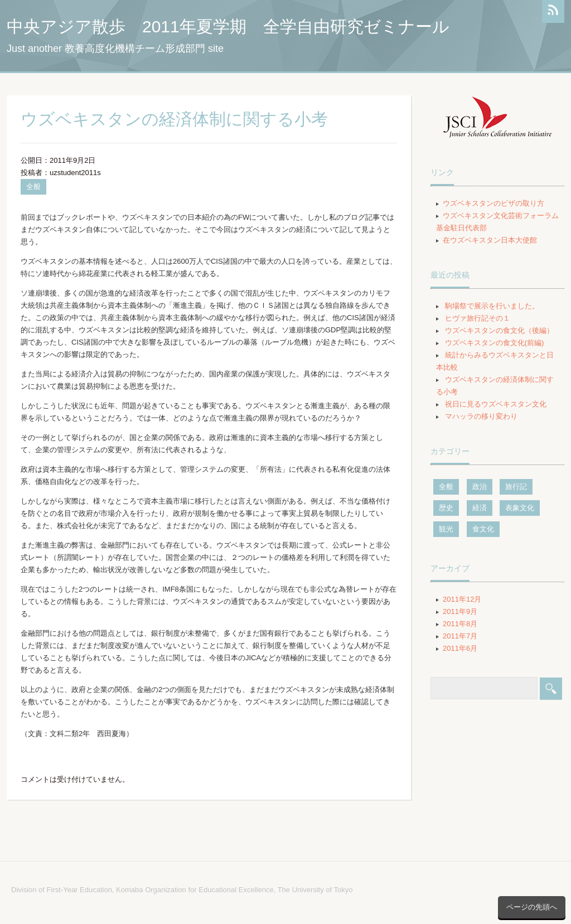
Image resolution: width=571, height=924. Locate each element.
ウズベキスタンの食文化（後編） (499, 330)
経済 (480, 508)
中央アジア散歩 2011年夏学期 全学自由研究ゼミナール (228, 26)
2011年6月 (460, 648)
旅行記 (516, 487)
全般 (33, 187)
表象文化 (520, 508)
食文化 (483, 529)
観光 (446, 529)
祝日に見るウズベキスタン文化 (496, 404)
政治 (480, 487)
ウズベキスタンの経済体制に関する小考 (174, 119)
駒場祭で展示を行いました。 (492, 306)
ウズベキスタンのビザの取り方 (493, 203)
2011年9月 (460, 611)
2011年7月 (460, 636)
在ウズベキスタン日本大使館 (490, 240)
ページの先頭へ (532, 907)
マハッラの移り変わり (481, 416)
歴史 (446, 508)
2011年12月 (462, 599)
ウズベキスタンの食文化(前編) (495, 343)
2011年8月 (460, 624)
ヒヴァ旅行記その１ (478, 318)
